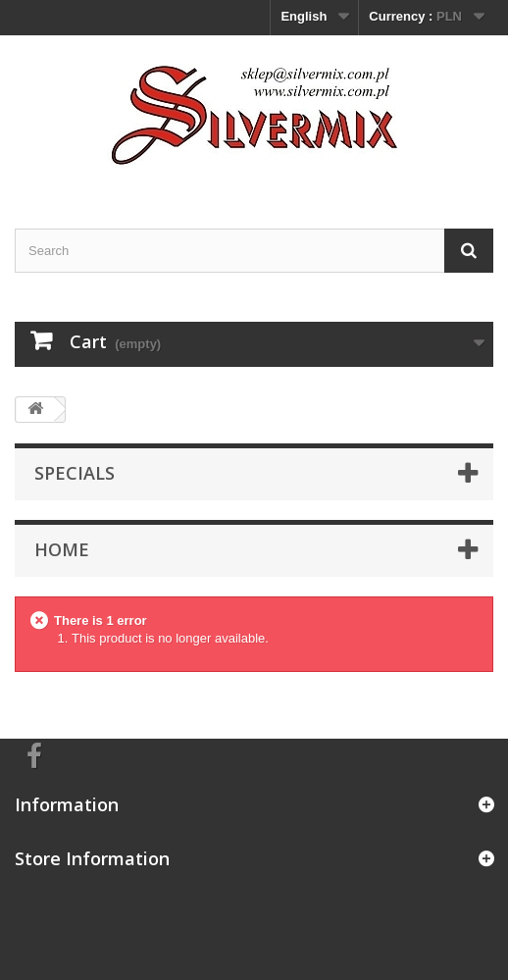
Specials (75, 473)
